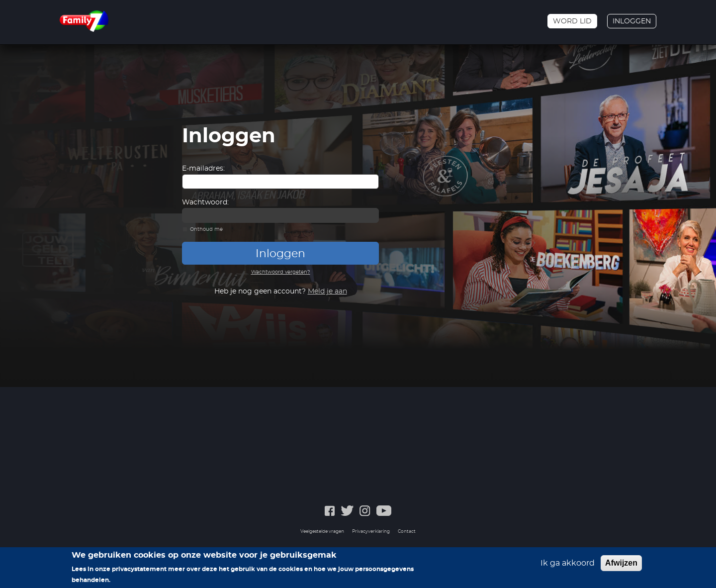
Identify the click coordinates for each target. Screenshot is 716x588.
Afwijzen (621, 563)
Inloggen (632, 21)
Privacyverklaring (371, 532)
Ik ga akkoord (568, 563)
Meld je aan (327, 292)
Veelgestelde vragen (322, 532)
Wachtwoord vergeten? (281, 272)
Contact (407, 532)
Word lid (572, 21)
